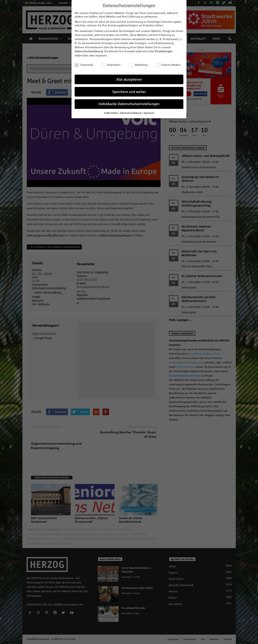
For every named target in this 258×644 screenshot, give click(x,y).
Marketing (138, 65)
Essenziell (84, 65)
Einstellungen (164, 51)
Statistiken (111, 65)
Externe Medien (168, 65)
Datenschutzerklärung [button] (131, 113)
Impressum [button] (149, 113)
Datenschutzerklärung (89, 51)
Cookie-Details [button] (111, 113)
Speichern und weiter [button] (129, 92)
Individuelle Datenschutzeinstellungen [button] (129, 104)
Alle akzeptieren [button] (129, 79)
